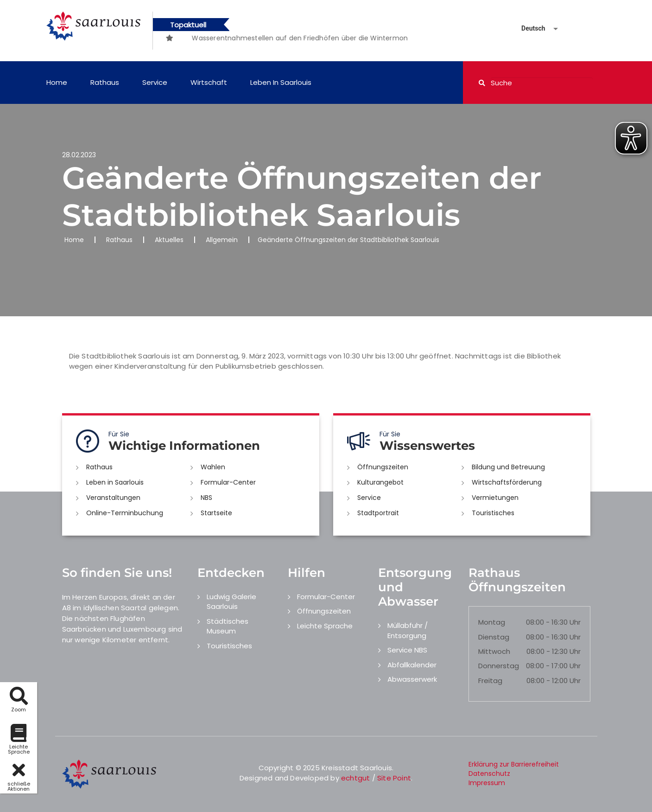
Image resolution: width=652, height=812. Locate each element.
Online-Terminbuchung (125, 513)
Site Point (394, 778)
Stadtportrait (378, 513)
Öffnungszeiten (383, 467)
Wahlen (213, 467)
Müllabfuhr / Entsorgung (408, 630)
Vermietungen (495, 498)
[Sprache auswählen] (529, 29)
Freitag (490, 681)
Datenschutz (489, 774)
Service (155, 82)
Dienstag (494, 637)
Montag (492, 622)
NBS (206, 498)
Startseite (216, 513)
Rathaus (105, 82)
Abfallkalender (412, 665)
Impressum (487, 783)
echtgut (355, 778)
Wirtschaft (209, 82)
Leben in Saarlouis (281, 82)
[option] (187, 33)
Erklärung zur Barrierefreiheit (514, 764)
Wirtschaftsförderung (507, 482)
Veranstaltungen (113, 498)
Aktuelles (169, 240)
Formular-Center (228, 482)
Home (57, 82)
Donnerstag (499, 666)
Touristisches (493, 513)
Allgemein (222, 240)
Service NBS (407, 650)
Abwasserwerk (412, 679)
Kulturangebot (380, 482)
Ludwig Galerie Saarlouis (231, 601)
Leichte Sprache (325, 626)
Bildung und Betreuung (508, 467)
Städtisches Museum (228, 626)
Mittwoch (494, 651)
